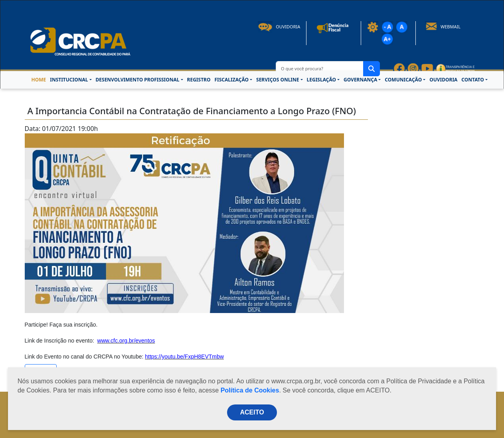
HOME (39, 80)
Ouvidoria (279, 27)
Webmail (443, 27)
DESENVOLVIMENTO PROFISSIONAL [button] (138, 80)
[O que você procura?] (320, 69)
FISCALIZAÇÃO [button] (231, 80)
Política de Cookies (250, 390)
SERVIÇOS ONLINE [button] (278, 80)
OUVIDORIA (443, 80)
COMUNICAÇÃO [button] (403, 80)
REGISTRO (199, 80)
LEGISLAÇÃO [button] (321, 80)
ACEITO (252, 412)
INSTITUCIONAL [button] (69, 80)
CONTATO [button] (472, 80)
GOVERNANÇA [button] (360, 80)
